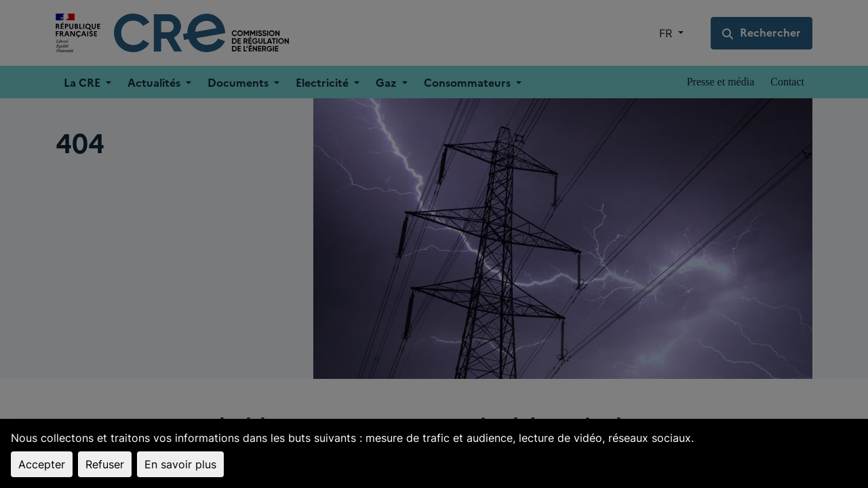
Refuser (105, 464)
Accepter (42, 464)
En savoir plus (180, 464)
